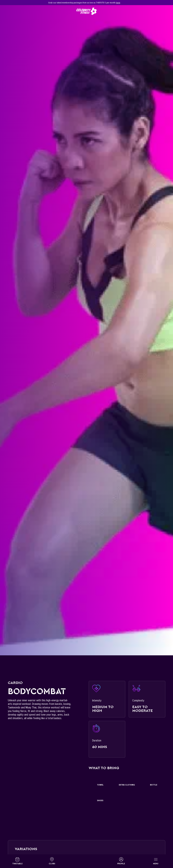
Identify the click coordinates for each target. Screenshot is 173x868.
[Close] (163, 3)
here (118, 3)
